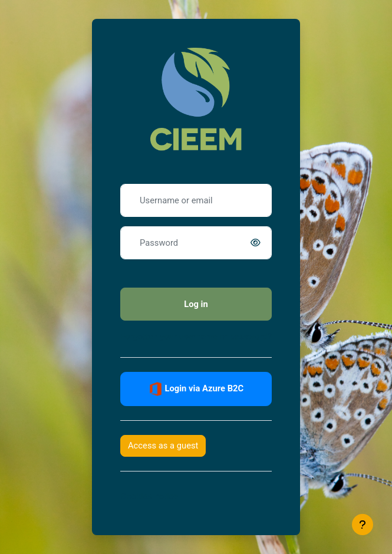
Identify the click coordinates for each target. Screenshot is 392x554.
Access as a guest (163, 446)
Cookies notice (149, 496)
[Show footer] (363, 525)
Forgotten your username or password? (196, 337)
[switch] (258, 243)
